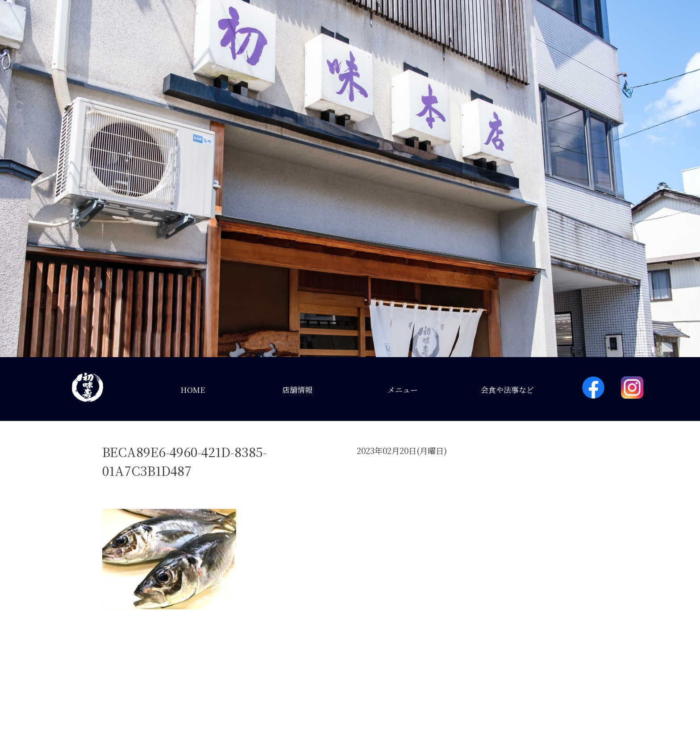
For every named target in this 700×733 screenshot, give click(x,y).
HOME (193, 389)
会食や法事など (507, 389)
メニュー (403, 389)
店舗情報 (297, 389)
